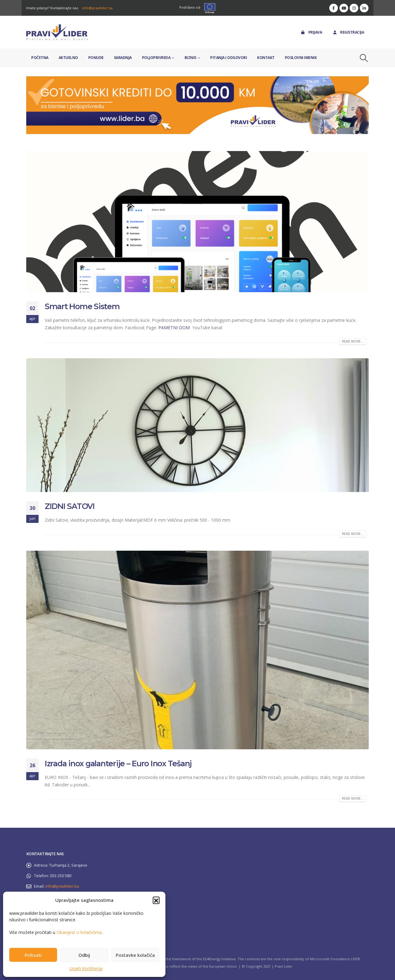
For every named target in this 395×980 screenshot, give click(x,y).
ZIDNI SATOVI (70, 506)
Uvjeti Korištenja (86, 968)
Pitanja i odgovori (229, 58)
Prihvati (33, 955)
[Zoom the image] (197, 80)
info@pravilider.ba (97, 8)
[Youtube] (344, 8)
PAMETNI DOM (175, 328)
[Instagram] (354, 8)
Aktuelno (68, 58)
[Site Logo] (57, 32)
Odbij (84, 955)
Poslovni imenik (301, 58)
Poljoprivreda (156, 58)
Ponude (96, 58)
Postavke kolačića (135, 955)
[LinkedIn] (364, 8)
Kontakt (266, 58)
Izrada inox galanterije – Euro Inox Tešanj (118, 763)
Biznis (190, 58)
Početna (40, 58)
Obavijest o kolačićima (79, 932)
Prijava (311, 32)
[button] (156, 900)
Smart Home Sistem (82, 306)
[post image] (197, 222)
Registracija (348, 32)
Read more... (353, 341)
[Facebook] (334, 8)
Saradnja (123, 58)
